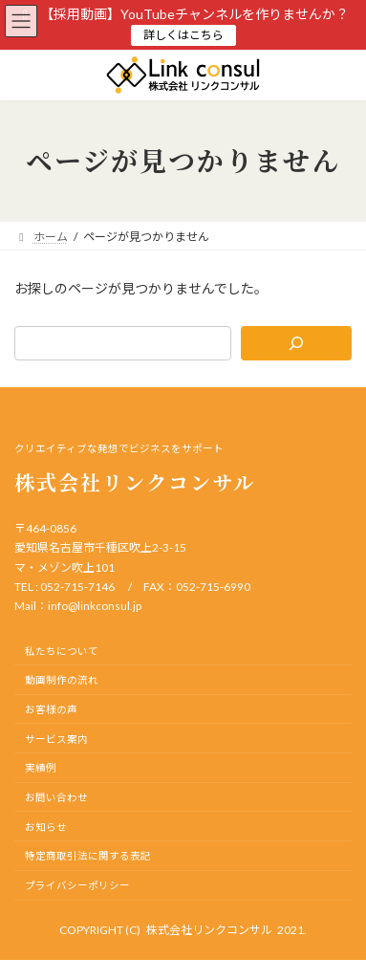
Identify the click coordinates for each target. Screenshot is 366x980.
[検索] (296, 343)
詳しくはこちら (183, 35)
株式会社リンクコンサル (209, 930)
